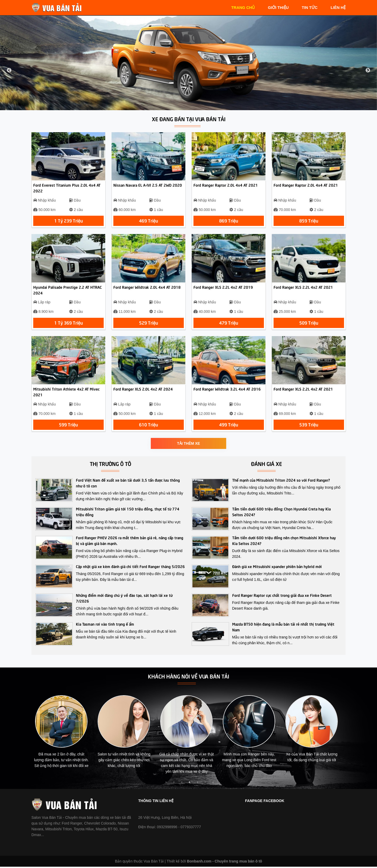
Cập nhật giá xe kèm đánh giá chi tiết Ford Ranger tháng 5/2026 (130, 568)
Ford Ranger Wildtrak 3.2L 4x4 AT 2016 (227, 390)
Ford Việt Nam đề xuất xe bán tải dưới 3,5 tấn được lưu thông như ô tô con (128, 484)
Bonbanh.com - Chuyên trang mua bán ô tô (224, 863)
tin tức (310, 7)
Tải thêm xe (188, 445)
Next (368, 70)
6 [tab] (205, 784)
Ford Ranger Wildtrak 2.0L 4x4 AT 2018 (147, 288)
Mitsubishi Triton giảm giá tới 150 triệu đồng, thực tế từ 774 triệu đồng (128, 513)
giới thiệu (278, 7)
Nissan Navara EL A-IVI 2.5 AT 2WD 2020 (148, 185)
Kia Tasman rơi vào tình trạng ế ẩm (105, 625)
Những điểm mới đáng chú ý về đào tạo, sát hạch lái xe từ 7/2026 (124, 599)
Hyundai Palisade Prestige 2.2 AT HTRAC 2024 (68, 291)
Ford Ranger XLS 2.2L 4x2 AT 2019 (223, 288)
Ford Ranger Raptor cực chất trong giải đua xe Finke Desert (282, 597)
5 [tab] (197, 784)
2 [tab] (174, 784)
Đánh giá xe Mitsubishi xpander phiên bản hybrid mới (277, 568)
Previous (9, 70)
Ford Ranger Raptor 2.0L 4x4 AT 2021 (226, 185)
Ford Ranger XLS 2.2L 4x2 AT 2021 (303, 288)
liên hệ (338, 7)
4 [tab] (190, 784)
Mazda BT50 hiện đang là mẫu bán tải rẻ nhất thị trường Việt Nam (283, 628)
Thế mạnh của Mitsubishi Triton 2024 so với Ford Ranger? (281, 481)
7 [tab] (213, 784)
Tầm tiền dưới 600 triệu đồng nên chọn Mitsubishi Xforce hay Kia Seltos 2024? (284, 542)
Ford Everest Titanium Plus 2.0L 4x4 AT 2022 (67, 188)
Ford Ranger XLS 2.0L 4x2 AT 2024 (143, 390)
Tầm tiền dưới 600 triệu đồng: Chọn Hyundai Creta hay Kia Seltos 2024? (281, 513)
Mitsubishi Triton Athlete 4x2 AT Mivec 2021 (66, 393)
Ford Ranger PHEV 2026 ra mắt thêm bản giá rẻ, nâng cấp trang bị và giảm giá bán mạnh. (130, 542)
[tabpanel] (65, 735)
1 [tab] (166, 784)
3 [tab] (182, 784)
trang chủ (243, 7)
